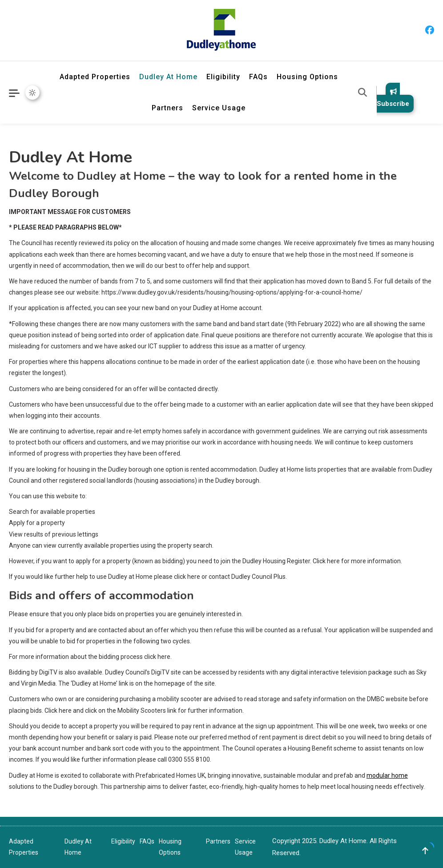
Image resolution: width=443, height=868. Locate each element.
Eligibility (223, 77)
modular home (387, 775)
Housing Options (307, 77)
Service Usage (219, 108)
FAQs (258, 77)
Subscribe (393, 98)
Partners (167, 108)
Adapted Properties (95, 77)
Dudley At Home (168, 77)
